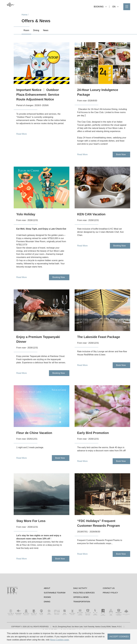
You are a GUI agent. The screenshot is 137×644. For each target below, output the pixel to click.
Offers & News (81, 608)
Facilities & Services (84, 604)
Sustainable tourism (55, 604)
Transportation (82, 613)
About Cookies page (59, 640)
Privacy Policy (110, 604)
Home (24, 15)
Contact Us (109, 599)
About (47, 599)
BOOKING (100, 7)
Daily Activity (80, 599)
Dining (47, 613)
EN (115, 7)
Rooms (47, 608)
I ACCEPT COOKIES (119, 637)
